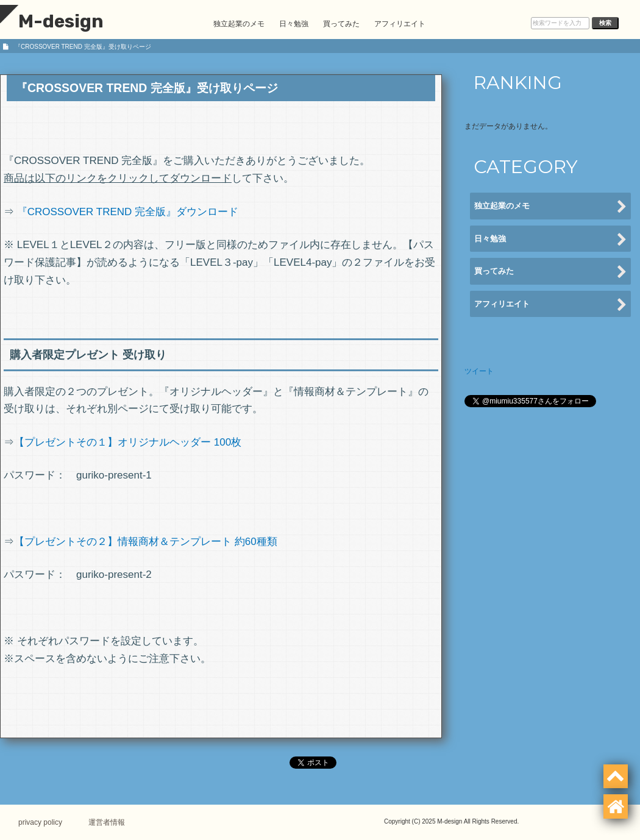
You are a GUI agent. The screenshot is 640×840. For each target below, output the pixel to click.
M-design (52, 21)
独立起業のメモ (239, 24)
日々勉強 (294, 24)
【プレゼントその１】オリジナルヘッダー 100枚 (128, 442)
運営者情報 (107, 822)
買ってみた (341, 24)
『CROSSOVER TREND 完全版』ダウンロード (128, 212)
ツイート (479, 371)
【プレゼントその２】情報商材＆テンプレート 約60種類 (146, 542)
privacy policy (40, 822)
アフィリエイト (400, 24)
